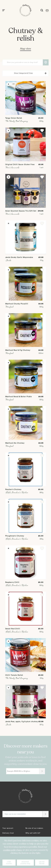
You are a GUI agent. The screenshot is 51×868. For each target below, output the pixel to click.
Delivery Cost (8, 833)
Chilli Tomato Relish (14, 675)
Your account (8, 828)
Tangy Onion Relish (14, 118)
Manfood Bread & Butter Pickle (19, 397)
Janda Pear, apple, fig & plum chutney (22, 722)
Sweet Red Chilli (13, 629)
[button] (42, 84)
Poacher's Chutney (13, 489)
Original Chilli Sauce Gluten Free (20, 165)
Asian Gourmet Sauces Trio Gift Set (21, 211)
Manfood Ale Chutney (15, 443)
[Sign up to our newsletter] (22, 814)
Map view (26, 49)
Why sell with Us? (33, 833)
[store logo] (25, 10)
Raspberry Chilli (12, 582)
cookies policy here (12, 850)
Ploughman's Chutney (15, 536)
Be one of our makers (34, 828)
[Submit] (42, 771)
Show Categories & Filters (24, 73)
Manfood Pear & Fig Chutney (18, 350)
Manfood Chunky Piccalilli (17, 304)
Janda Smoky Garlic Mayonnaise (19, 257)
